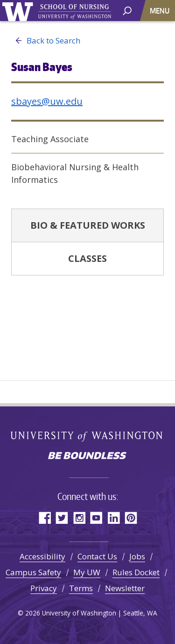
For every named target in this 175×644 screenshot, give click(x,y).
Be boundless (88, 456)
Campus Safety (33, 572)
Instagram (79, 517)
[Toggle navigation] (161, 11)
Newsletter (125, 588)
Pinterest (131, 517)
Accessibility (42, 556)
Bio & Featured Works (88, 225)
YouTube (96, 517)
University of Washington (19, 11)
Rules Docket (136, 572)
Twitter (62, 517)
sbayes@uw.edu (47, 101)
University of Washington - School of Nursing (75, 12)
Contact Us (97, 556)
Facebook (45, 517)
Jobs (137, 556)
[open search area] (127, 10)
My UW (87, 572)
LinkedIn (114, 517)
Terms (81, 588)
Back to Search (46, 41)
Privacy (44, 588)
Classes (87, 258)
